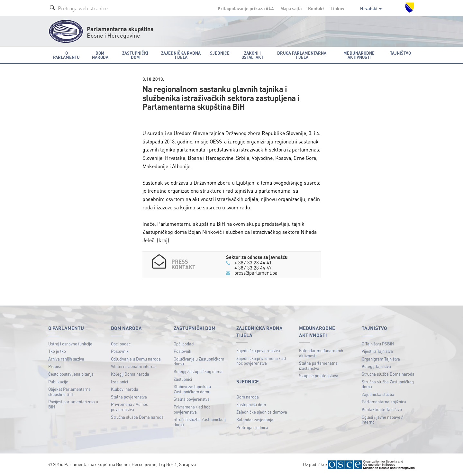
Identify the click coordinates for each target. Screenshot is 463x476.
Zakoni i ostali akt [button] (252, 55)
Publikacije (58, 382)
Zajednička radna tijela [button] (181, 55)
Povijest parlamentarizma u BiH (73, 404)
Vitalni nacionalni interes (133, 366)
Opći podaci (121, 344)
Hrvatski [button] (371, 8)
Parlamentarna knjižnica (384, 402)
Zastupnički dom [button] (135, 55)
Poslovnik (120, 351)
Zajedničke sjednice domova (262, 412)
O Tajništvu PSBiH (378, 344)
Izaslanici (119, 382)
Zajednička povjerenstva (258, 350)
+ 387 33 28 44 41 (253, 262)
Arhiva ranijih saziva (66, 359)
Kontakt (316, 8)
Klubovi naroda (125, 389)
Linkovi (338, 8)
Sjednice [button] (220, 53)
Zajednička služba (378, 394)
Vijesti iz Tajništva (377, 351)
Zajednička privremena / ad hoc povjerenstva (261, 361)
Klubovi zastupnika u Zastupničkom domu (192, 389)
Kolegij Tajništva (376, 366)
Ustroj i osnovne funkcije (70, 344)
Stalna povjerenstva (129, 397)
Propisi (54, 366)
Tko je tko (57, 351)
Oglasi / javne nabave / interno (382, 420)
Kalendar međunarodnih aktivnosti (321, 353)
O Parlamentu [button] (66, 55)
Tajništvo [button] (400, 53)
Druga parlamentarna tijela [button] (302, 55)
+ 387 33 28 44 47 (253, 268)
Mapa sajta (291, 8)
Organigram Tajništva (381, 359)
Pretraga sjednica (252, 427)
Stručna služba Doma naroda (137, 417)
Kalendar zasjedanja (255, 420)
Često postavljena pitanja (71, 374)
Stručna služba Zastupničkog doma (200, 422)
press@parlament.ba (256, 273)
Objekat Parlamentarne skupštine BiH (69, 392)
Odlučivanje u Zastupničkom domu (199, 361)
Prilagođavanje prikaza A (246, 8)
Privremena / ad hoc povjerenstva (192, 409)
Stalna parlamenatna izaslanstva (318, 366)
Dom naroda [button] (100, 55)
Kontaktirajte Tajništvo (382, 409)
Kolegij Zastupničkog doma (198, 371)
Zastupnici (183, 379)
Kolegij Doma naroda (130, 374)
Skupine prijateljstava (319, 375)
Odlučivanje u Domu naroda (136, 359)
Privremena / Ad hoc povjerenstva (129, 407)
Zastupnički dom (251, 404)
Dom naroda (248, 397)
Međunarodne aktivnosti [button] (359, 55)
